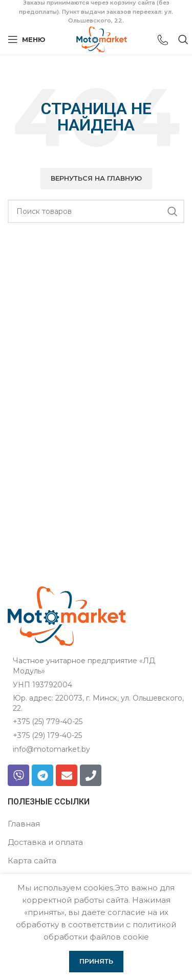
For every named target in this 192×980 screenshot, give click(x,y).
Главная (24, 824)
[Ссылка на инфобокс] (163, 41)
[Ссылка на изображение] (67, 615)
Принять (96, 961)
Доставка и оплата (45, 842)
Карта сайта (32, 861)
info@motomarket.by (51, 749)
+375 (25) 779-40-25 (48, 722)
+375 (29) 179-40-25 (47, 735)
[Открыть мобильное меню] (27, 39)
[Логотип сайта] (102, 39)
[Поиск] (96, 211)
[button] (96, 179)
